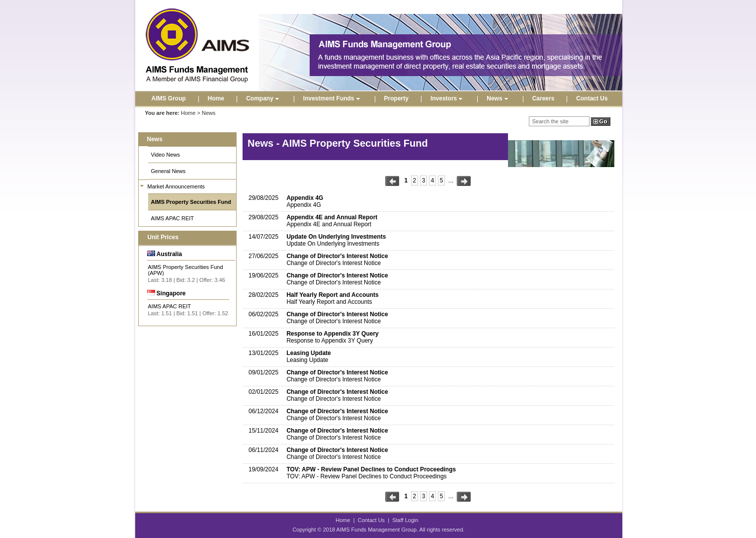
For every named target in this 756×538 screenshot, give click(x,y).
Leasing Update (308, 353)
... (451, 180)
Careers (544, 98)
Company (264, 98)
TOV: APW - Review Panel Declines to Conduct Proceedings (371, 469)
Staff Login (405, 520)
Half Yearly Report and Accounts (332, 295)
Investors (448, 98)
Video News (166, 155)
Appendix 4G (305, 198)
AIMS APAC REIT (173, 218)
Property (396, 98)
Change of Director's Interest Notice (337, 256)
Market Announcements (176, 186)
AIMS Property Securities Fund (191, 202)
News (498, 98)
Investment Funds (333, 98)
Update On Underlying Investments (336, 237)
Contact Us (592, 98)
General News (168, 171)
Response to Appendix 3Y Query (332, 334)
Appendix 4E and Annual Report (332, 217)
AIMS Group (169, 98)
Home (216, 98)
